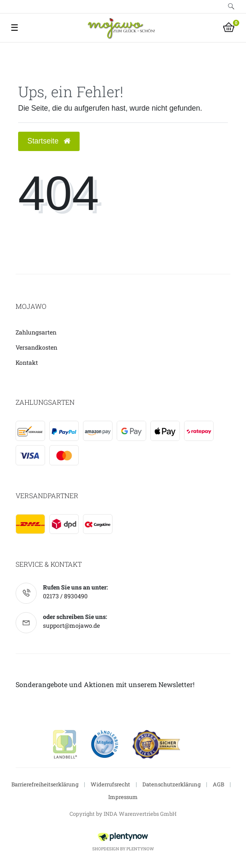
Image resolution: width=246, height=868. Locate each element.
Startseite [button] (49, 141)
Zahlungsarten (36, 332)
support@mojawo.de (71, 625)
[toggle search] (231, 7)
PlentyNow (140, 849)
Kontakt (27, 362)
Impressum (123, 797)
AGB (218, 784)
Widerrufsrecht (110, 784)
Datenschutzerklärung (171, 784)
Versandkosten (36, 347)
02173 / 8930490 (65, 596)
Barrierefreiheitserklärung (45, 784)
